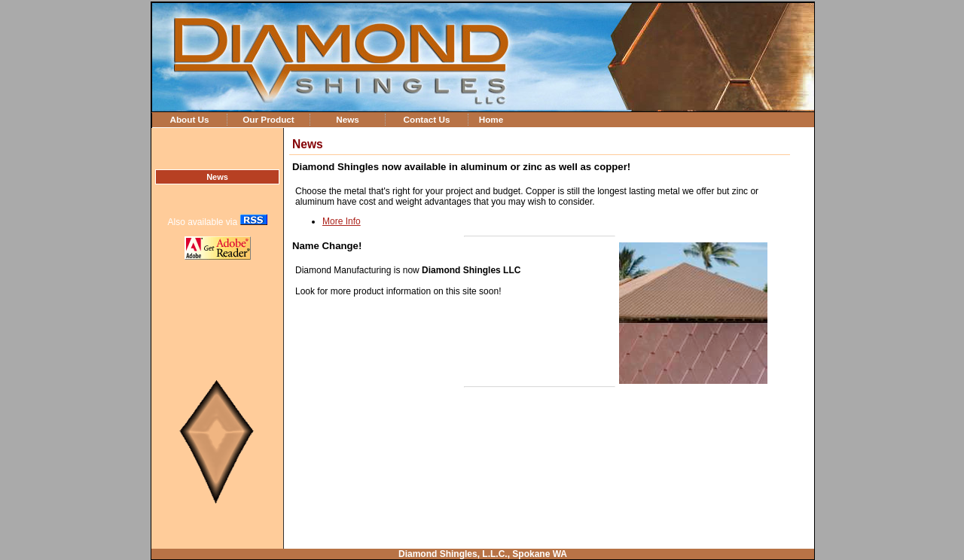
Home (491, 119)
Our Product (268, 119)
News (348, 119)
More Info (342, 221)
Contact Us (426, 119)
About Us (189, 119)
